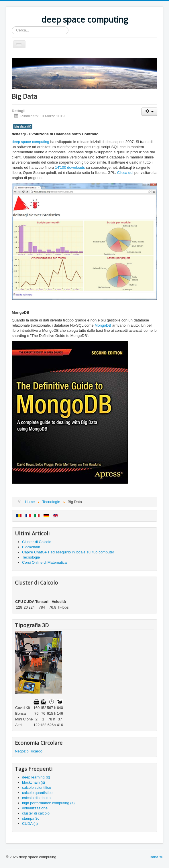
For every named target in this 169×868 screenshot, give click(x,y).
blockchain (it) (34, 782)
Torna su (156, 857)
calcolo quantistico (37, 793)
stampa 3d (31, 818)
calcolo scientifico (37, 787)
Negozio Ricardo (29, 751)
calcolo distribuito (36, 798)
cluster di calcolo (36, 813)
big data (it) (23, 126)
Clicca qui (125, 173)
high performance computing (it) (48, 803)
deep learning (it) (36, 777)
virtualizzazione (35, 808)
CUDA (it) (30, 824)
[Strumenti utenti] (149, 112)
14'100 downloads (70, 167)
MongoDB (103, 325)
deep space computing (31, 142)
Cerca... (12, 26)
